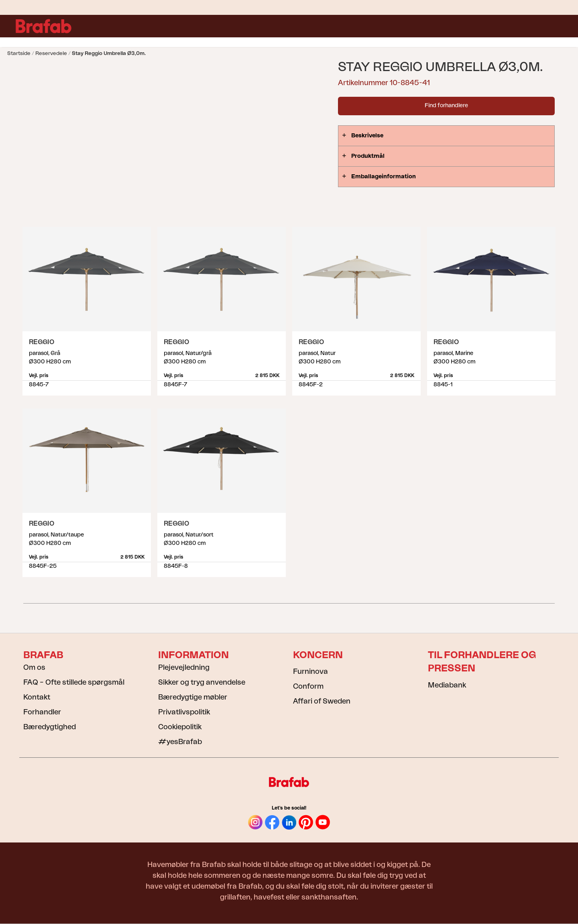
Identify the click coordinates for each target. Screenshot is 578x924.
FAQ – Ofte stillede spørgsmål (74, 682)
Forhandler (42, 712)
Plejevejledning (184, 667)
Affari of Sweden (322, 701)
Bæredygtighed (50, 727)
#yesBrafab (180, 742)
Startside (19, 53)
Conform (308, 686)
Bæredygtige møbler (193, 697)
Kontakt (37, 697)
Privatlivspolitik (184, 712)
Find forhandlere (446, 106)
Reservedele (51, 53)
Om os (34, 667)
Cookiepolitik (180, 727)
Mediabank (447, 685)
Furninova (310, 671)
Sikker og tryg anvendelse (202, 682)
